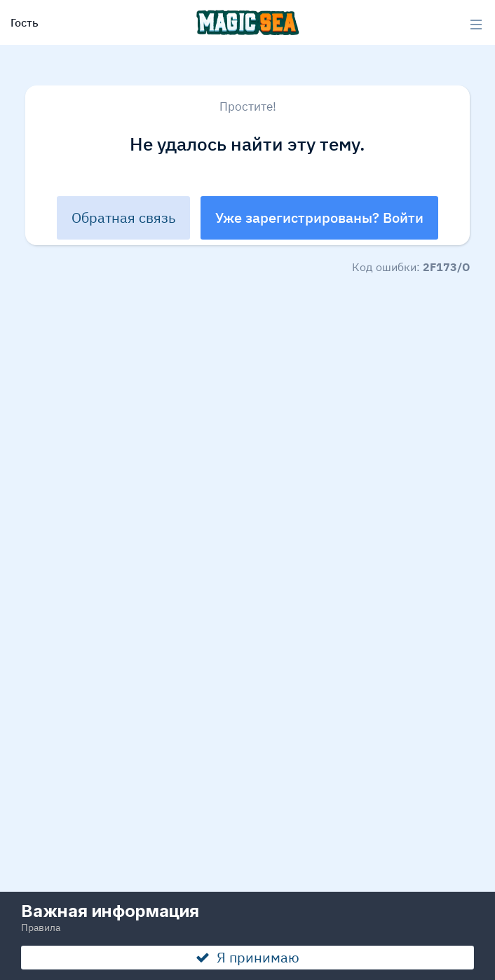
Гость (25, 22)
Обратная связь (123, 218)
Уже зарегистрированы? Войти (319, 218)
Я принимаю (247, 957)
